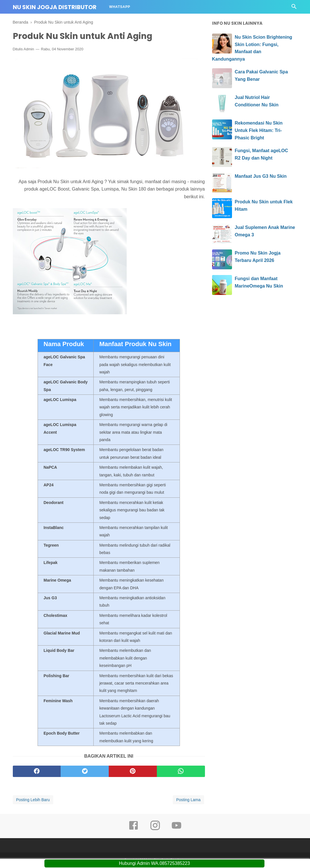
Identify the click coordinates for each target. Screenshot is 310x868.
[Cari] (294, 8)
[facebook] (37, 772)
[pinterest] (133, 772)
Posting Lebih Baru (33, 800)
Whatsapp (120, 7)
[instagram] (155, 830)
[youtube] (176, 830)
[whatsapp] (181, 772)
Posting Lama (188, 800)
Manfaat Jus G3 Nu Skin (261, 176)
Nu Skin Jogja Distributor (55, 7)
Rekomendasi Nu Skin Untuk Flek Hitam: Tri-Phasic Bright (259, 130)
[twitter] (85, 772)
